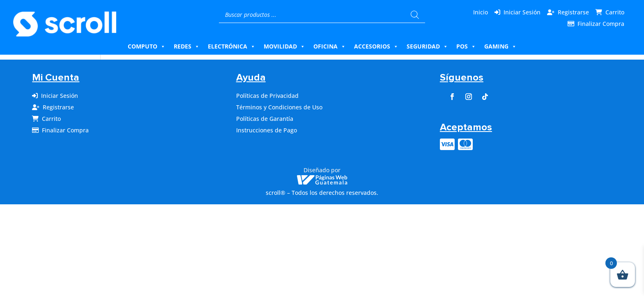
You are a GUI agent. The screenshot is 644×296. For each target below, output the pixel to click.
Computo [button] (147, 46)
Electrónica (232, 46)
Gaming (500, 46)
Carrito (615, 12)
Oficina (330, 46)
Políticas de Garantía (265, 119)
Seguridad (427, 46)
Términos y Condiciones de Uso (279, 107)
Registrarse (573, 12)
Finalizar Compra (601, 24)
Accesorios (376, 46)
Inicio (481, 12)
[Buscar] (415, 15)
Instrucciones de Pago (267, 130)
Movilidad (284, 46)
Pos (466, 46)
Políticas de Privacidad (267, 96)
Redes (187, 46)
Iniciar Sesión (522, 12)
